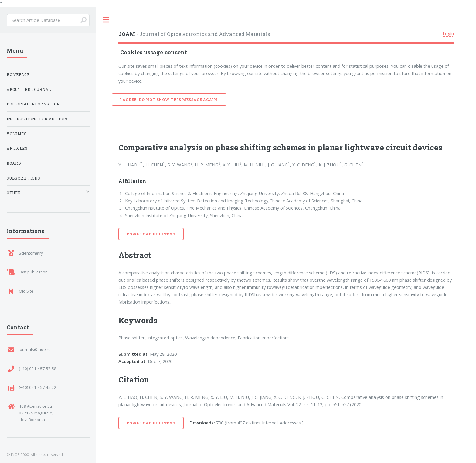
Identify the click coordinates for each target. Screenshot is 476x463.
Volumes (17, 134)
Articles (17, 148)
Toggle (106, 20)
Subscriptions (24, 178)
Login (448, 33)
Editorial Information (33, 104)
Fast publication (33, 272)
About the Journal (29, 89)
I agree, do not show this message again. (169, 99)
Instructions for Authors (38, 119)
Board (14, 163)
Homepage (18, 75)
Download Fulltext (151, 234)
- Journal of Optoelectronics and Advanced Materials (194, 34)
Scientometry (31, 253)
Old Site (26, 291)
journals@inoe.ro (35, 349)
